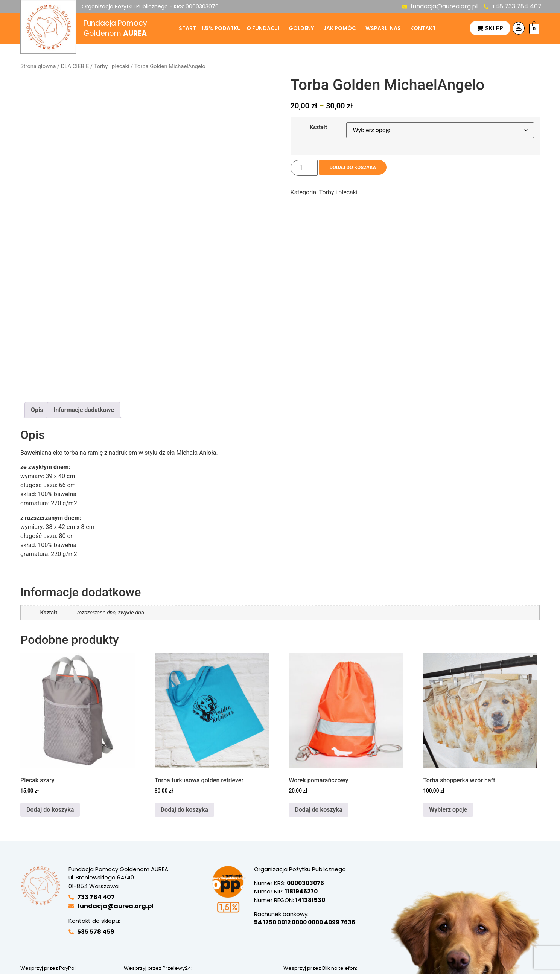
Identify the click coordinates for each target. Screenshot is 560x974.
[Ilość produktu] (304, 168)
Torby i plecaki (112, 66)
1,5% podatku (221, 28)
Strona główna (38, 66)
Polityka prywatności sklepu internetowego (115, 934)
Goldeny (301, 28)
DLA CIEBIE (75, 66)
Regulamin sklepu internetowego (254, 934)
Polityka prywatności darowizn (189, 934)
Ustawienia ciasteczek (132, 949)
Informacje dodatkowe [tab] (84, 330)
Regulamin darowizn (310, 934)
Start (187, 28)
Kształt (318, 128)
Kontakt (423, 28)
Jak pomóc (340, 28)
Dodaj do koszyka (358, 168)
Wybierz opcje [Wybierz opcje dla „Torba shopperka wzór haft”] (448, 729)
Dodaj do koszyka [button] (50, 729)
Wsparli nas (383, 28)
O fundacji (263, 28)
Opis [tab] (37, 330)
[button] (265, 28)
